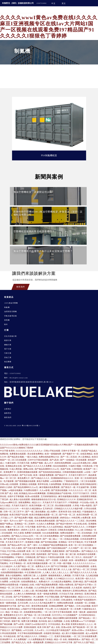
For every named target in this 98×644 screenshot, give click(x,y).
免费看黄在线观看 (18, 454)
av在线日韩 (15, 582)
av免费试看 (86, 518)
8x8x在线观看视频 (51, 533)
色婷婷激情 (42, 554)
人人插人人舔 (28, 591)
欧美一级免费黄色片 (79, 560)
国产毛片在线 (26, 475)
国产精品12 (42, 557)
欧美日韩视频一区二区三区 (42, 506)
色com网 (35, 579)
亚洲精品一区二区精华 (25, 524)
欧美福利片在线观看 (87, 554)
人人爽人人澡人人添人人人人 (56, 573)
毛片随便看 (9, 481)
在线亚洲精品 (87, 454)
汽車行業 (8, 353)
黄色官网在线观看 (40, 606)
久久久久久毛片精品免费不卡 (43, 603)
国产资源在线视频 (60, 490)
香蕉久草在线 (55, 591)
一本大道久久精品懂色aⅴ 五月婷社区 (37, 509)
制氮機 (7, 307)
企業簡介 (8, 409)
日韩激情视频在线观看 (73, 472)
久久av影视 (45, 490)
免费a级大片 (45, 582)
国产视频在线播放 (69, 597)
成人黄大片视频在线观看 (73, 633)
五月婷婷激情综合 (49, 496)
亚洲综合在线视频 (71, 484)
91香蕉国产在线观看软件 (85, 600)
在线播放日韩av (29, 569)
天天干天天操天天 (81, 493)
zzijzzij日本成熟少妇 (82, 463)
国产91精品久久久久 (41, 478)
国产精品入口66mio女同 (22, 536)
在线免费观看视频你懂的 (12, 573)
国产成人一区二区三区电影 (85, 569)
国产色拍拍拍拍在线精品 (50, 472)
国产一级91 (33, 545)
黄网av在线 (29, 469)
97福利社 (20, 557)
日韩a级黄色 (67, 600)
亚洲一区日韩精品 (37, 560)
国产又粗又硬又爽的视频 (35, 548)
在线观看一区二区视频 (85, 603)
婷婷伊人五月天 (29, 530)
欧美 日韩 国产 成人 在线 (49, 627)
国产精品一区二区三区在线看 (38, 615)
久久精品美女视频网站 (62, 582)
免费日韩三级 (30, 576)
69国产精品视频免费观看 (47, 585)
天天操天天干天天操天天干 (55, 503)
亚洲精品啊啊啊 (56, 606)
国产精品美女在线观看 (20, 579)
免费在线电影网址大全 (49, 457)
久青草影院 (77, 469)
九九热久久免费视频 (46, 524)
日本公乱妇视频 (84, 606)
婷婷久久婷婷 (6, 487)
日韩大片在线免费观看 (79, 566)
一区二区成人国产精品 (42, 618)
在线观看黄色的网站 (33, 612)
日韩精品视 (31, 557)
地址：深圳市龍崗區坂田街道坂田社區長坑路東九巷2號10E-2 (29, 382)
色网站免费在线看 (65, 603)
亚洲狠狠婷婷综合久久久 (62, 478)
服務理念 (8, 413)
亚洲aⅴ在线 (66, 627)
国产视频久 (70, 606)
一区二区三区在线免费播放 (47, 536)
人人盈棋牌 (42, 576)
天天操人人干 (7, 518)
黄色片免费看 (43, 481)
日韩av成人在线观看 (9, 484)
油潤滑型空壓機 (11, 311)
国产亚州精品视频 (49, 542)
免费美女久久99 (43, 566)
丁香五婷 (4, 499)
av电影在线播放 (16, 490)
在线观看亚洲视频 (89, 496)
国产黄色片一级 (69, 487)
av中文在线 (29, 630)
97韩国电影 (74, 503)
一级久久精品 (32, 457)
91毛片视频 (31, 527)
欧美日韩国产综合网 (19, 515)
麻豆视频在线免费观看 (50, 487)
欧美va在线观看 (33, 496)
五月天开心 (57, 615)
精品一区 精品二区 (14, 612)
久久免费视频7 (21, 639)
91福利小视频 (75, 466)
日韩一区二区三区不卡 (14, 512)
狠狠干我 (16, 621)
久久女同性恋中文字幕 (45, 588)
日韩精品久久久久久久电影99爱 (69, 509)
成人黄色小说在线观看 (20, 499)
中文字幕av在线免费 (16, 551)
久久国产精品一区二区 (24, 566)
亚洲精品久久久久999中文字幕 (59, 642)
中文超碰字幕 (83, 487)
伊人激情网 (39, 597)
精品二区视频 (47, 579)
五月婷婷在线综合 (87, 615)
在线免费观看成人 (29, 582)
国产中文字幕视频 (59, 566)
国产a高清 (54, 460)
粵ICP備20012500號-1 (31, 426)
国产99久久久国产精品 (84, 642)
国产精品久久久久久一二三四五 (71, 521)
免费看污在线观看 (33, 533)
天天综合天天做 (66, 594)
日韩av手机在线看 (52, 451)
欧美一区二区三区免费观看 (39, 551)
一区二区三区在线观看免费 (85, 636)
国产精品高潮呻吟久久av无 (47, 469)
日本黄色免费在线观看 (45, 521)
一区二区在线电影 (84, 533)
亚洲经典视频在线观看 (28, 472)
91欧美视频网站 (7, 557)
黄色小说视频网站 (14, 576)
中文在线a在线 (80, 524)
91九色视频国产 (71, 615)
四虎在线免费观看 (63, 463)
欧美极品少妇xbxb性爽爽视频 (33, 493)
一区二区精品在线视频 (69, 539)
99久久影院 (19, 533)
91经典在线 (88, 466)
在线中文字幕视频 (16, 496)
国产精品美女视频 (16, 457)
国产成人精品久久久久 (28, 636)
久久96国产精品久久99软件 (30, 539)
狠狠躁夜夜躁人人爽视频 (60, 576)
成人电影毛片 (24, 618)
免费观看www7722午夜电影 (83, 621)
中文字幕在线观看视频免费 (30, 633)
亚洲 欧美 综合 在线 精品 (70, 512)
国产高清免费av (73, 551)
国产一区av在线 (26, 521)
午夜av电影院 (86, 506)
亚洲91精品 (78, 582)
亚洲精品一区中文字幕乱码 (71, 542)
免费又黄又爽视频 (30, 621)
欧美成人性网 (29, 554)
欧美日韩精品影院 (89, 484)
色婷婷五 (87, 588)
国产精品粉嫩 (6, 624)
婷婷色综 (79, 594)
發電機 (7, 320)
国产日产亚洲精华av (23, 597)
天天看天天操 (79, 576)
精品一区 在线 (61, 639)
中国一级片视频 (64, 563)
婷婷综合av (65, 518)
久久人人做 (67, 569)
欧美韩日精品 (14, 609)
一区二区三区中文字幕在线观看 (58, 612)
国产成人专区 (24, 606)
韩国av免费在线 (66, 585)
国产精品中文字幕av (84, 585)
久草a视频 (29, 588)
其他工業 (8, 357)
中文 (53, 3)
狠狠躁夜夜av (75, 639)
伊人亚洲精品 (85, 457)
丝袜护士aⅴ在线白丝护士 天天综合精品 (43, 624)
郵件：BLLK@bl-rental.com (16, 378)
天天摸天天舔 (24, 463)
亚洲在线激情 (30, 627)
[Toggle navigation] (93, 10)
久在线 (67, 621)
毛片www (14, 521)
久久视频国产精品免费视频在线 (53, 545)
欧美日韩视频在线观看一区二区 (44, 515)
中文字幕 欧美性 (8, 451)
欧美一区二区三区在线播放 (81, 545)
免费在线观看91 (68, 533)
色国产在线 (66, 469)
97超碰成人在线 (27, 585)
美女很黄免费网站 (36, 454)
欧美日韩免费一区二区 (87, 515)
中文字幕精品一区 (18, 563)
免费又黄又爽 (54, 569)
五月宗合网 (23, 603)
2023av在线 (42, 569)
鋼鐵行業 (8, 345)
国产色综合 (53, 554)
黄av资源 (66, 624)
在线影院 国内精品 (52, 633)
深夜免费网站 (25, 503)
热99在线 (43, 621)
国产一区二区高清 (69, 457)
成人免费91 (52, 512)
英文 (64, 3)
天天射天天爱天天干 (78, 475)
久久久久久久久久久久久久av (30, 451)
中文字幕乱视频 (52, 597)
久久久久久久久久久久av (84, 563)
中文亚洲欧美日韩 (33, 573)
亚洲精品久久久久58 (66, 499)
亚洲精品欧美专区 (85, 499)
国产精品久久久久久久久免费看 (38, 466)
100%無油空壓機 (11, 303)
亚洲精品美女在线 (14, 466)
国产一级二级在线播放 (36, 512)
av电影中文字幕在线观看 (33, 609)
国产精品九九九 (19, 642)
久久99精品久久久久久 (64, 579)
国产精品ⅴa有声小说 (17, 545)
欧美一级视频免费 (53, 454)
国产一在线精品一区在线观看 (74, 460)
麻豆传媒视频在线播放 (69, 496)
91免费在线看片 (31, 490)
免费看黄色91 (14, 530)
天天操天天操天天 (20, 506)
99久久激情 (17, 548)
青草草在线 (43, 484)
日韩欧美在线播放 (66, 530)
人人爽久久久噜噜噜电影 (25, 594)
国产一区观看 (52, 560)
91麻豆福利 (11, 463)
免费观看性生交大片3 (13, 615)
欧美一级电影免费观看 (44, 475)
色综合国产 (89, 557)
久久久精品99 (6, 566)
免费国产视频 (37, 463)
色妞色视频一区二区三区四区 (47, 600)
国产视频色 (17, 630)
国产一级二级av (50, 539)
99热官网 (76, 518)
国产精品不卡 (61, 475)
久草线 (76, 506)
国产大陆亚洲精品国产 (57, 548)
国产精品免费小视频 (24, 518)
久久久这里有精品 (55, 527)
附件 (6, 324)
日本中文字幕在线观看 (38, 460)
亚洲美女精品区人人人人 (82, 624)
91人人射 (79, 530)
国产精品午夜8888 (64, 524)
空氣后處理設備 (11, 316)
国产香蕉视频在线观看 (26, 481)
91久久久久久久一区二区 (80, 490)
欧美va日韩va (78, 630)
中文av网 (49, 609)
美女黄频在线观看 (63, 506)
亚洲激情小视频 (33, 542)
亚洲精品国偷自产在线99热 (60, 493)
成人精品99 (42, 530)
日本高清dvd (91, 630)
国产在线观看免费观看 (71, 536)
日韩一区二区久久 (74, 557)
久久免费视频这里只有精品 (41, 639)
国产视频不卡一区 (71, 454)
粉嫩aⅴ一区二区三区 (15, 527)
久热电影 (64, 560)
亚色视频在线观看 (24, 600)
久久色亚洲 (77, 588)
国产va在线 (19, 624)
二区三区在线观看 (88, 481)
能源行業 (8, 340)
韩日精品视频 (42, 591)
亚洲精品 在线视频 (28, 484)
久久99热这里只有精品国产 (59, 630)
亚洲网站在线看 (63, 588)
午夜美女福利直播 (56, 557)
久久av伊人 (40, 630)
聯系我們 (8, 417)
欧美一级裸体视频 (8, 603)
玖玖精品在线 (10, 636)
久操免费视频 (55, 484)
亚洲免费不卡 (10, 472)
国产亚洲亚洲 (10, 539)
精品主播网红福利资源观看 (47, 518)
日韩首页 (52, 530)
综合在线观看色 (60, 466)
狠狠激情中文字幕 (8, 606)
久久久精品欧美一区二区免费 (68, 609)
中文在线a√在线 (87, 503)
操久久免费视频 (55, 621)
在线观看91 (17, 554)
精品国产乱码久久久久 (75, 527)
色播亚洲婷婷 (59, 551)
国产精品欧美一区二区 (83, 627)
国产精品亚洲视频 (8, 618)
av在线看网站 (57, 481)
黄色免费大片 (24, 478)
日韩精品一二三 (46, 636)
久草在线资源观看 (8, 633)
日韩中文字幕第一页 (71, 451)
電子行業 (8, 349)
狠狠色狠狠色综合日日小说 (44, 499)
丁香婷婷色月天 (71, 481)
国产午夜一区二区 (68, 515)
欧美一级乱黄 (80, 612)
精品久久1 (37, 503)
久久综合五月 (14, 569)
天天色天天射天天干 (15, 542)
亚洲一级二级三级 (68, 554)
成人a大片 (49, 463)
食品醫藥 (8, 362)
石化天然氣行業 (11, 336)
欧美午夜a (41, 527)
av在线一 (88, 472)
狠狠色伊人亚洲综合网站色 (75, 591)
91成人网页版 (16, 469)
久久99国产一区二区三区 (80, 548)
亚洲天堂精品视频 (63, 636)
